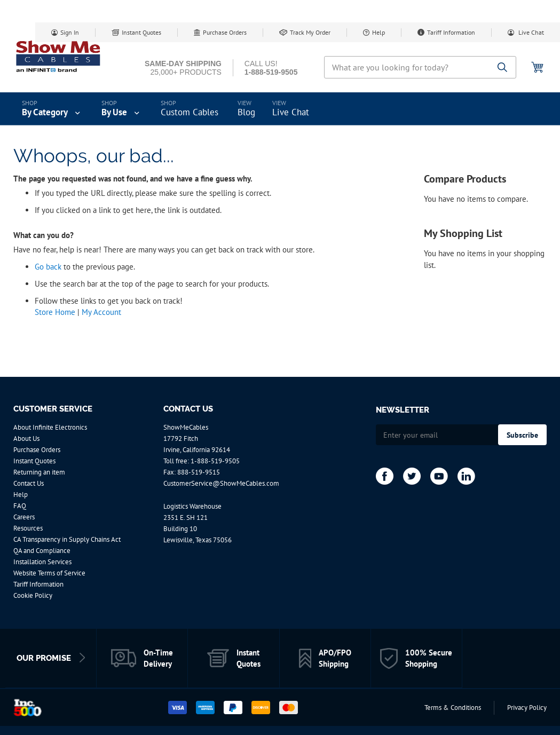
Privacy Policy (527, 708)
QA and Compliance (42, 551)
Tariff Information (451, 32)
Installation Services (42, 562)
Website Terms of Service (49, 573)
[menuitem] (52, 109)
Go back (48, 267)
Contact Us (29, 483)
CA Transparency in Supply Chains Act (67, 539)
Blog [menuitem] (246, 112)
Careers (24, 517)
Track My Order (310, 32)
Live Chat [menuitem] (291, 112)
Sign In (70, 32)
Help (378, 32)
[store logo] (59, 56)
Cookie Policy (33, 595)
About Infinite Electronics (50, 427)
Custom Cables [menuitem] (190, 112)
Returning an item (39, 472)
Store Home (55, 312)
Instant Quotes (141, 32)
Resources (28, 528)
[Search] (503, 68)
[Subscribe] (522, 435)
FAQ (20, 506)
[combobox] (420, 67)
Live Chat (530, 32)
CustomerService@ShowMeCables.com (221, 483)
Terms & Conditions (453, 708)
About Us (26, 438)
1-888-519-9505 (215, 461)
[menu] (280, 109)
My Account (101, 312)
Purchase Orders (225, 32)
